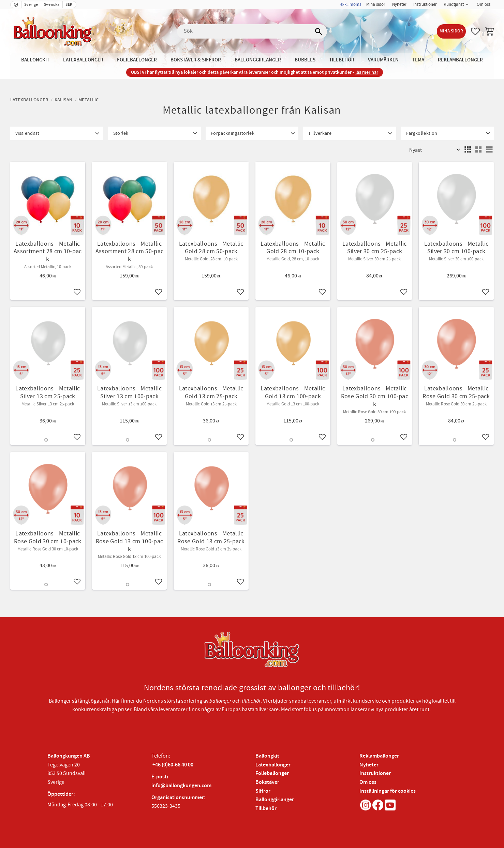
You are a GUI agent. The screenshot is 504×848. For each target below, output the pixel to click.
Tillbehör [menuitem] (342, 60)
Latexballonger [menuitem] (83, 60)
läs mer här (367, 72)
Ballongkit (267, 756)
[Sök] (318, 31)
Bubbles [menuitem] (305, 60)
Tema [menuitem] (418, 60)
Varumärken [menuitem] (383, 60)
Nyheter (369, 765)
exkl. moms (351, 4)
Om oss (368, 782)
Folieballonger (272, 773)
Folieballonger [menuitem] (137, 60)
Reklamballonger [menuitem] (460, 60)
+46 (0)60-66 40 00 (173, 765)
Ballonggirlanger (275, 800)
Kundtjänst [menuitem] (454, 4)
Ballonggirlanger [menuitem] (258, 60)
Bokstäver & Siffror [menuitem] (196, 60)
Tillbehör (266, 809)
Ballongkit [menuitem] (35, 60)
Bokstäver (267, 782)
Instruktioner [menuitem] (425, 4)
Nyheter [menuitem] (399, 4)
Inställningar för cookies (388, 791)
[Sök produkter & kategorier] (252, 31)
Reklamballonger (379, 756)
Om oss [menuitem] (484, 4)
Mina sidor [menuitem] (376, 4)
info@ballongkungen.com (181, 786)
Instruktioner (375, 773)
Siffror (263, 791)
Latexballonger (273, 765)
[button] (475, 31)
